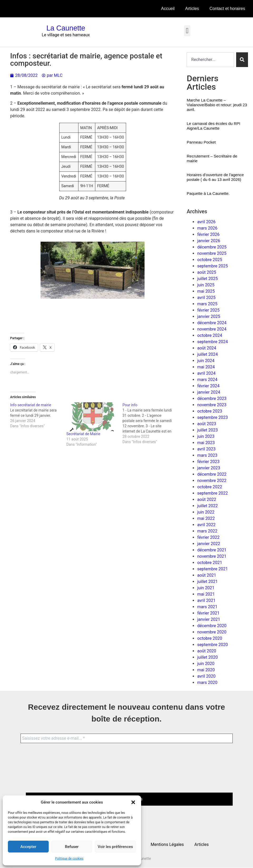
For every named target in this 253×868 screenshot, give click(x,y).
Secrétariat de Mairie (83, 434)
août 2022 (207, 499)
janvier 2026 (209, 241)
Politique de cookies (69, 859)
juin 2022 (206, 512)
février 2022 (208, 537)
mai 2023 (206, 443)
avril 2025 (206, 298)
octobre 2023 (210, 411)
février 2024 (208, 386)
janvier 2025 (209, 316)
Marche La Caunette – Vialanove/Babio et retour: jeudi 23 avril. (217, 105)
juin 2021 (206, 588)
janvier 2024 (209, 392)
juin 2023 (206, 436)
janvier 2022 (209, 544)
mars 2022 (207, 531)
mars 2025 (207, 304)
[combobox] (210, 60)
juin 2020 (206, 664)
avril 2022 (206, 525)
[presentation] (47, 767)
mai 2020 (206, 670)
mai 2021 (206, 594)
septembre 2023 (212, 417)
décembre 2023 (212, 399)
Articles (192, 9)
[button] (133, 802)
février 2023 (208, 462)
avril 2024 (206, 373)
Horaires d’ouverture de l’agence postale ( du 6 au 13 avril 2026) (215, 177)
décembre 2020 (212, 626)
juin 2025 (206, 285)
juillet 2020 (207, 657)
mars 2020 (207, 682)
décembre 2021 (212, 550)
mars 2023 (207, 455)
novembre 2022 (212, 481)
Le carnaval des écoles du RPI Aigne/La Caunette (213, 126)
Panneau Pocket (201, 142)
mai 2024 (206, 367)
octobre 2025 (210, 260)
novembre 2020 (212, 632)
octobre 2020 (210, 638)
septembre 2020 (212, 645)
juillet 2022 (207, 506)
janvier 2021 (209, 619)
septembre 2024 (212, 342)
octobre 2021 (210, 563)
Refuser (72, 847)
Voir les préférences (115, 847)
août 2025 (207, 272)
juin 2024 (206, 361)
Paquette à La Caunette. (208, 193)
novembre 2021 (212, 556)
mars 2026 (207, 228)
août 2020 (207, 651)
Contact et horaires (227, 9)
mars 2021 (207, 607)
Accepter (28, 847)
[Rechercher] (242, 60)
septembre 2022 (212, 493)
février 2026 (208, 234)
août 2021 (207, 575)
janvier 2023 (209, 468)
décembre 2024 (212, 323)
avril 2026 (206, 222)
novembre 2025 (212, 253)
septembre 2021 (212, 569)
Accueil (168, 9)
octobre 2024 (210, 335)
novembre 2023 (212, 405)
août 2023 (207, 424)
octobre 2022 (210, 487)
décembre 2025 (212, 247)
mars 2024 (207, 380)
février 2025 (208, 310)
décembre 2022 (212, 474)
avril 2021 (206, 600)
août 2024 (207, 348)
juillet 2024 (207, 354)
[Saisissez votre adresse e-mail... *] (127, 738)
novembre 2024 (212, 329)
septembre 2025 (212, 266)
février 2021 (208, 613)
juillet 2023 (207, 430)
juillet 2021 (207, 582)
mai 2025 (206, 291)
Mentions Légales (167, 844)
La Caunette (66, 28)
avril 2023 (206, 449)
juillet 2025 (207, 279)
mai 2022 (206, 518)
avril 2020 (206, 676)
